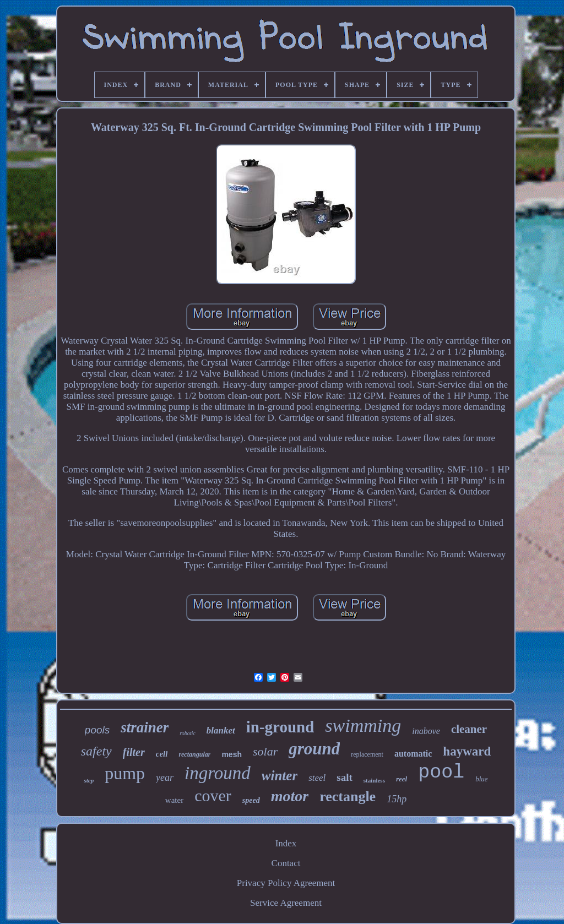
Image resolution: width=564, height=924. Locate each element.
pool (441, 773)
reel (402, 779)
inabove (426, 731)
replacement (367, 754)
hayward (467, 751)
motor (290, 796)
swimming (363, 725)
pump (125, 773)
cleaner (469, 729)
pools (97, 730)
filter (134, 752)
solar (265, 751)
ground (314, 749)
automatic (413, 754)
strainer (145, 727)
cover (213, 795)
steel (317, 778)
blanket (221, 730)
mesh (232, 754)
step (89, 780)
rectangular (194, 754)
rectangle (348, 797)
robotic (188, 733)
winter (280, 776)
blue (481, 779)
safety (96, 751)
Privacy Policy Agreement (286, 883)
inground (218, 773)
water (174, 800)
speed (251, 800)
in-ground (280, 727)
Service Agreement (286, 903)
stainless (374, 780)
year (165, 778)
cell (162, 754)
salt (345, 777)
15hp (397, 799)
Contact (286, 863)
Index (286, 843)
